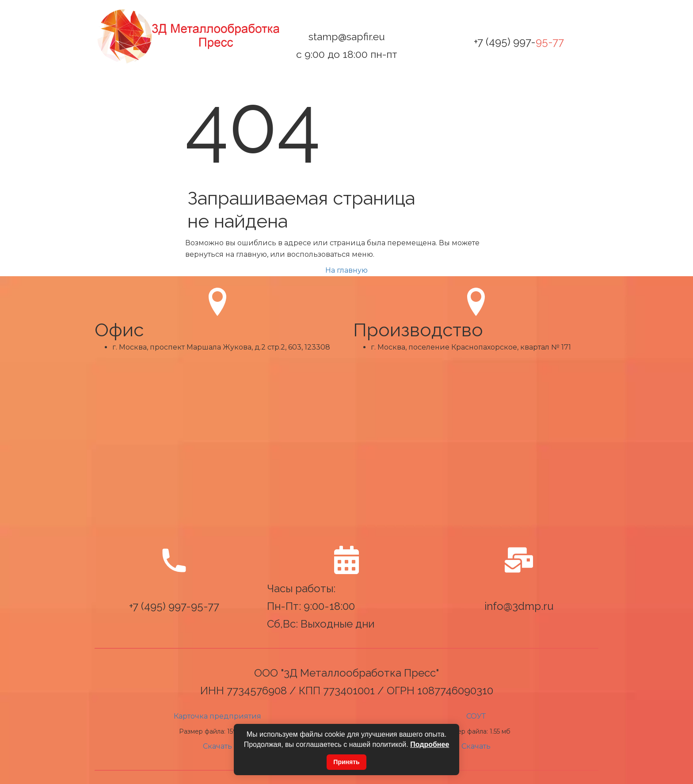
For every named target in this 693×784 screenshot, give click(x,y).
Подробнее (430, 744)
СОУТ (476, 716)
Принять (346, 762)
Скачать (217, 746)
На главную (346, 270)
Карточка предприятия (217, 716)
